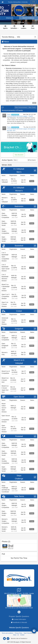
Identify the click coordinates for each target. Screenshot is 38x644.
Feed (33, 28)
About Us (16, 635)
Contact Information (20, 619)
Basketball (19, 246)
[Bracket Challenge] (29, 18)
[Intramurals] (10, 18)
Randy (9, 114)
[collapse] (35, 37)
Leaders (24, 28)
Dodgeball (19, 329)
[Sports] (5, 27)
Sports (5, 28)
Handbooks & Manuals (20, 622)
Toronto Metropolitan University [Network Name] (18, 2)
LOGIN (33, 2)
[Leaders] (24, 27)
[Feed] (33, 27)
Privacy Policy (18, 633)
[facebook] (8, 639)
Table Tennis (19, 496)
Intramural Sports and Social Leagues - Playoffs (20, 116)
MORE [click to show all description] (34, 103)
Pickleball (19, 436)
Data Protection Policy (30, 633)
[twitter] (4, 639)
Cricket (19, 311)
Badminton (19, 206)
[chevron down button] (9, 5)
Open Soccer (19, 397)
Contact (22, 635)
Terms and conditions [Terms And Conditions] (8, 633)
